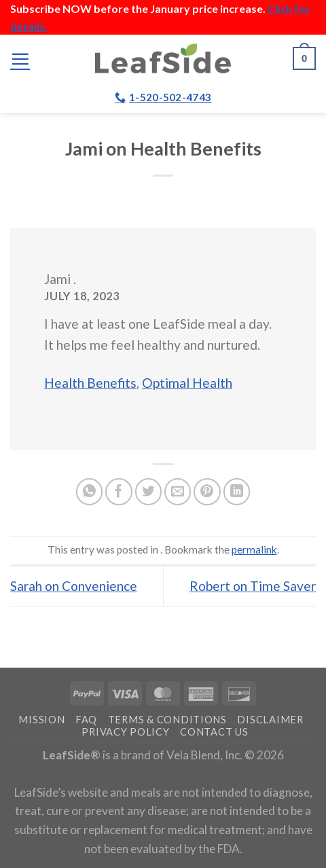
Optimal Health (187, 383)
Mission (41, 720)
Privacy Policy (125, 732)
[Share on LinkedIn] (237, 492)
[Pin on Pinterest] (207, 492)
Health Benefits (90, 383)
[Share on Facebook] (119, 492)
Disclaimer (270, 720)
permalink (254, 549)
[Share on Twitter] (149, 492)
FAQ (86, 720)
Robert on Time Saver (253, 586)
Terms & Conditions (167, 720)
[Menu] (20, 59)
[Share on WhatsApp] (90, 492)
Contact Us (214, 732)
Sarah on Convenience (74, 586)
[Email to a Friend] (178, 492)
